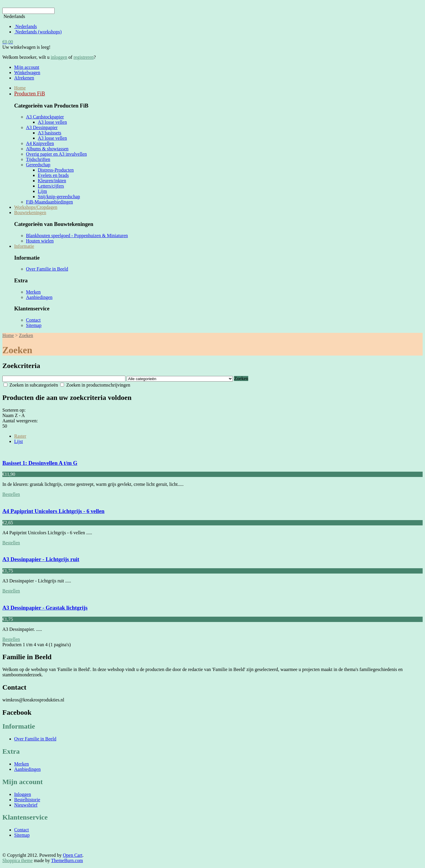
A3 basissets (50, 133)
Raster (20, 436)
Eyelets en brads (53, 175)
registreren (84, 57)
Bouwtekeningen (30, 212)
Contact (33, 320)
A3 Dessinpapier (42, 127)
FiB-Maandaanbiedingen (49, 202)
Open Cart (73, 855)
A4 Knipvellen (40, 143)
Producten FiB (30, 94)
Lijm (42, 191)
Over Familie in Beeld (47, 269)
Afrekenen (24, 78)
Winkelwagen (27, 73)
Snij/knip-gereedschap (59, 197)
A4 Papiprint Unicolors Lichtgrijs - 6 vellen (53, 511)
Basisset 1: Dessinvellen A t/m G (40, 463)
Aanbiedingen (39, 297)
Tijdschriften (38, 159)
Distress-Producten (56, 170)
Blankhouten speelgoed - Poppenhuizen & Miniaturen (77, 236)
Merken (33, 292)
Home (20, 88)
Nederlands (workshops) (38, 32)
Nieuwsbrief (26, 805)
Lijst (18, 441)
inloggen (59, 57)
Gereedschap (38, 165)
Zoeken (26, 335)
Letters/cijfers (51, 186)
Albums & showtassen (47, 149)
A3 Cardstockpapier (45, 117)
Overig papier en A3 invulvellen (56, 154)
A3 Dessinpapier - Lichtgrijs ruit (41, 559)
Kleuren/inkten (52, 181)
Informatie (24, 246)
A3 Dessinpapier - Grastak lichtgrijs (45, 608)
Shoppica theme (18, 860)
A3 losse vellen (52, 122)
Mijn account (27, 67)
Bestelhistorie (27, 800)
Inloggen (23, 794)
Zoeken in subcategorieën (31, 385)
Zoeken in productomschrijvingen (95, 385)
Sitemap (34, 325)
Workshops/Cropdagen (36, 207)
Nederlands (26, 26)
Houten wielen (40, 241)
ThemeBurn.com (67, 860)
